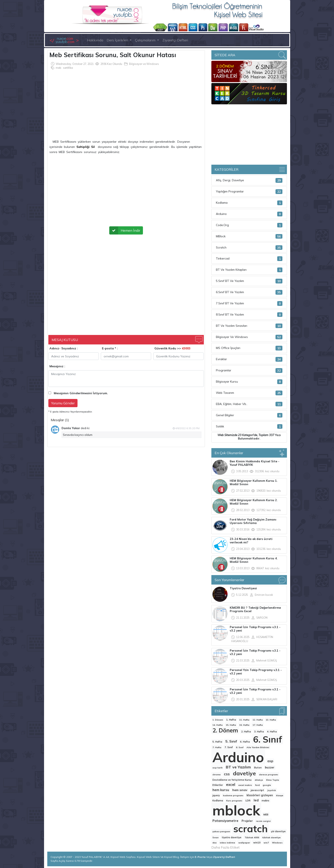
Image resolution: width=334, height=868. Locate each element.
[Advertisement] (126, 103)
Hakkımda (95, 40)
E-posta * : (110, 348)
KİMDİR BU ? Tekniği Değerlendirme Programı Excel (255, 609)
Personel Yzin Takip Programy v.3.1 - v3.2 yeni (256, 672)
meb (59, 68)
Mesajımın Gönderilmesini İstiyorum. (81, 393)
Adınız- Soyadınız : (64, 348)
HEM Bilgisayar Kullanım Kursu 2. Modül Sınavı (254, 502)
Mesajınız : (57, 366)
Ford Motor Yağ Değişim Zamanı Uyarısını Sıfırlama (253, 521)
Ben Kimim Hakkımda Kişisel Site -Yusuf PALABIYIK (255, 463)
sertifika (68, 68)
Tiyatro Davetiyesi (243, 588)
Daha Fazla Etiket (226, 847)
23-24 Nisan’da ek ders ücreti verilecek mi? (251, 541)
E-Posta (200, 857)
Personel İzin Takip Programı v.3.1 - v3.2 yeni (255, 629)
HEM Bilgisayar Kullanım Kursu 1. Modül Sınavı (254, 482)
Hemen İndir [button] (125, 230)
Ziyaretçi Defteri (175, 40)
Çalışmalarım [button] (146, 40)
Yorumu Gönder (63, 403)
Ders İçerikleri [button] (118, 40)
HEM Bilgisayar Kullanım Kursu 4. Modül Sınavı (254, 560)
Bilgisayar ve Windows (144, 64)
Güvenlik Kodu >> (172, 348)
